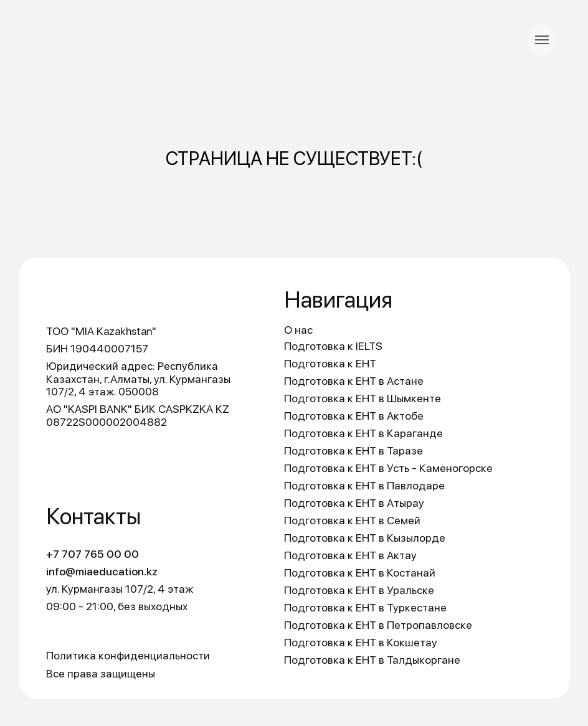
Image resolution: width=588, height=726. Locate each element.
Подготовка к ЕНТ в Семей (352, 520)
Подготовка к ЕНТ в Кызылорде (365, 538)
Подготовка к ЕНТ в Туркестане (365, 607)
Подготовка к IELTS (333, 346)
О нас (298, 330)
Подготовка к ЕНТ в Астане (354, 381)
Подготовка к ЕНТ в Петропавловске (378, 625)
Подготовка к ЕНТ (330, 363)
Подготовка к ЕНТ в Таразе (353, 450)
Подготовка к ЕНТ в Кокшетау (361, 642)
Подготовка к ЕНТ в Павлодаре (364, 485)
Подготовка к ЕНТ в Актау (350, 555)
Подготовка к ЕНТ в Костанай (360, 573)
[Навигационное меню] (542, 40)
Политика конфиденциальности (128, 655)
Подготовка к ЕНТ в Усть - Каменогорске (388, 468)
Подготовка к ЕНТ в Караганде (363, 433)
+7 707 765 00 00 (92, 554)
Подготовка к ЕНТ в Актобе (354, 416)
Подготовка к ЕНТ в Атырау (354, 503)
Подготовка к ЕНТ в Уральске (359, 590)
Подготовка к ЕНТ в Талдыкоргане (372, 660)
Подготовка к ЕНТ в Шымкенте (363, 398)
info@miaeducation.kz (102, 571)
